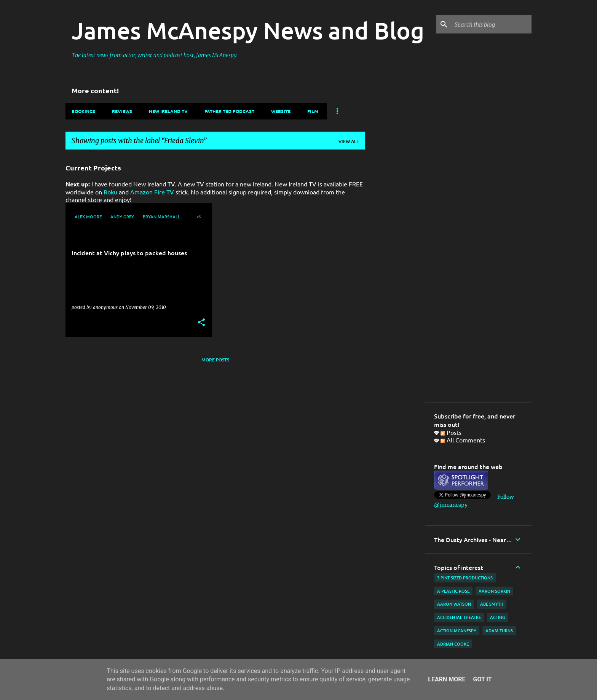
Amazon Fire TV (152, 192)
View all (349, 141)
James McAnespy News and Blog (248, 30)
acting (498, 617)
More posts (215, 360)
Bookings (83, 111)
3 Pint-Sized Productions (465, 578)
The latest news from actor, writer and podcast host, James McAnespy (154, 55)
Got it (482, 679)
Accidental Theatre (459, 617)
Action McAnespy (457, 631)
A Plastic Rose (453, 591)
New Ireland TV (168, 111)
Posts (451, 432)
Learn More (447, 679)
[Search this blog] (492, 24)
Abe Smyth (492, 604)
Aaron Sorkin (494, 591)
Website (281, 111)
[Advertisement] (395, 270)
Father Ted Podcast (229, 111)
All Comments (463, 440)
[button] (201, 323)
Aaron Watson (454, 604)
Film (313, 111)
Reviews (122, 111)
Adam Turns (499, 631)
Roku (110, 192)
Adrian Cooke (453, 644)
